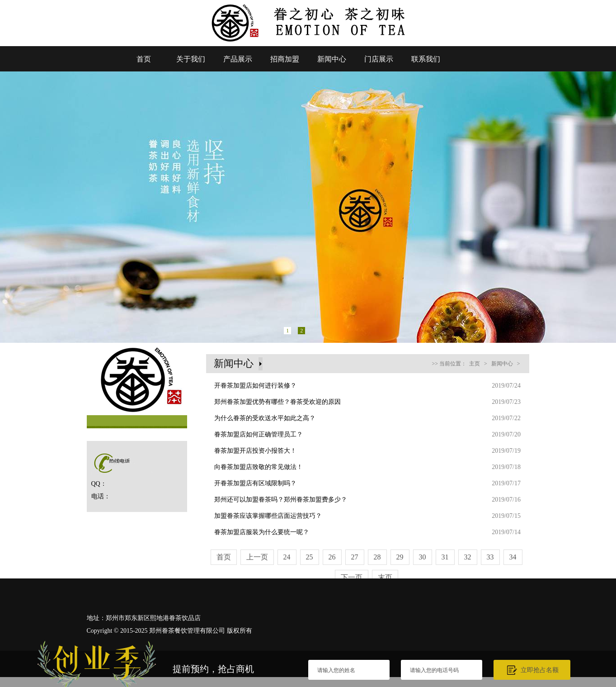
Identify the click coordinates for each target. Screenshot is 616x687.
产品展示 (238, 59)
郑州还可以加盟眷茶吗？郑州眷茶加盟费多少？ (281, 500)
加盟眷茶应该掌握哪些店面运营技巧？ (268, 516)
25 (310, 557)
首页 (144, 59)
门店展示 (379, 59)
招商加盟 (285, 59)
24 (287, 557)
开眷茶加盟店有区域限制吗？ (255, 483)
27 (355, 557)
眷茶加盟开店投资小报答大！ (255, 451)
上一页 (257, 557)
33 (490, 557)
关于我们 (191, 59)
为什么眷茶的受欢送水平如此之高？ (265, 418)
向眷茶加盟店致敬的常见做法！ (259, 467)
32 (468, 557)
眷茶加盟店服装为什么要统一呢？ (262, 532)
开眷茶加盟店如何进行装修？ (255, 386)
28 (377, 557)
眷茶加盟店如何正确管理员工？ (259, 434)
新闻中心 (332, 59)
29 (400, 557)
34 (513, 557)
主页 (475, 364)
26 (332, 557)
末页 (385, 577)
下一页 (352, 577)
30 (423, 557)
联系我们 (426, 59)
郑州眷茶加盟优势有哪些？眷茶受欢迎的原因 (277, 402)
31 (445, 557)
